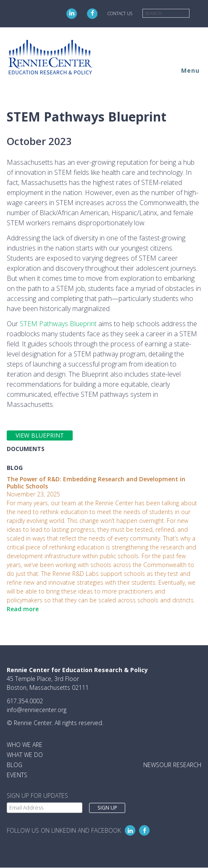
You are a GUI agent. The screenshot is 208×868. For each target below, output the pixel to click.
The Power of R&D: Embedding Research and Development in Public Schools (96, 483)
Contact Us (120, 13)
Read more (23, 609)
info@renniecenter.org (37, 710)
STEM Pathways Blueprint (58, 324)
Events (17, 775)
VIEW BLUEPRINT (40, 435)
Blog (14, 765)
